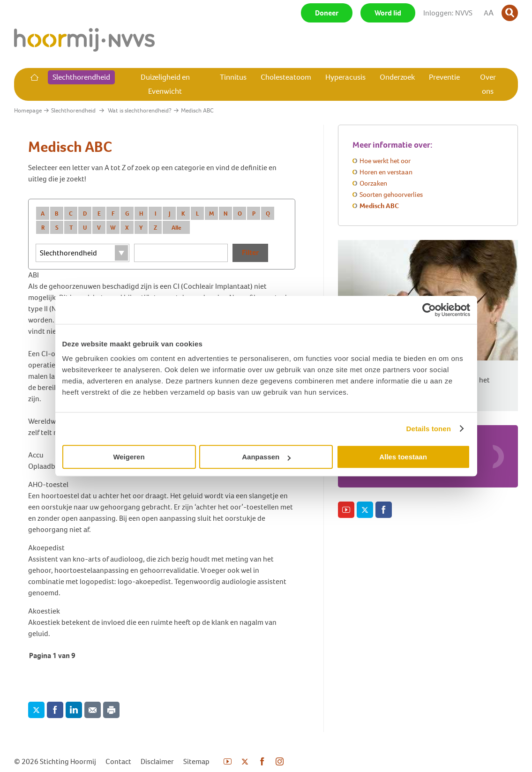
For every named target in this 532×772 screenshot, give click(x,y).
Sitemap (196, 761)
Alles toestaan (403, 457)
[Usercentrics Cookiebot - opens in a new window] (429, 310)
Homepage (28, 110)
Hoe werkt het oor (385, 161)
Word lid (388, 13)
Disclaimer (157, 761)
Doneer (327, 13)
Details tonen (429, 429)
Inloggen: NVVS (448, 13)
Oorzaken (373, 183)
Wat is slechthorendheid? (140, 110)
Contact (118, 761)
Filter (250, 252)
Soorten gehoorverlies (391, 195)
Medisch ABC (379, 206)
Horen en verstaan (386, 172)
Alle (176, 228)
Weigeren (129, 457)
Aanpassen (266, 457)
